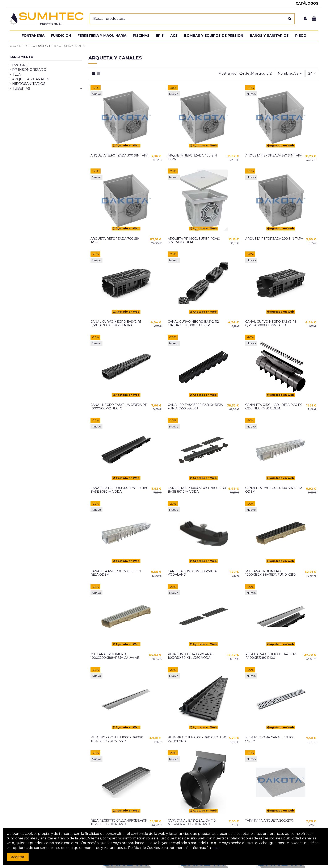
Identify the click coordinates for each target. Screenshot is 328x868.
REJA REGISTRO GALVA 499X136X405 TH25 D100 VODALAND (119, 822)
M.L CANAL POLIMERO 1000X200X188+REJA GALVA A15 (115, 656)
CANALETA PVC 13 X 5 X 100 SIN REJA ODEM (274, 490)
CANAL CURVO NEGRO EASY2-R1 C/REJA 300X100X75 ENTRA (116, 323)
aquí (216, 848)
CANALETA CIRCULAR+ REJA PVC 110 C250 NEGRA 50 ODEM (274, 407)
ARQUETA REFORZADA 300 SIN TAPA (119, 155)
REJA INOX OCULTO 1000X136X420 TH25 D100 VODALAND (117, 739)
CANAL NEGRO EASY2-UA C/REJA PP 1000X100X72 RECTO (119, 407)
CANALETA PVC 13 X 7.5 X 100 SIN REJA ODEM (116, 573)
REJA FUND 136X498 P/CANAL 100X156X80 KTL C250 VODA (191, 656)
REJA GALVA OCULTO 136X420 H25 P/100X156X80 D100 (271, 656)
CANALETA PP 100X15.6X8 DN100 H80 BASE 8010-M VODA (197, 490)
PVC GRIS (20, 65)
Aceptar (18, 857)
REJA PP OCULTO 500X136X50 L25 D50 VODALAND (197, 739)
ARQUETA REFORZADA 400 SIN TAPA (192, 157)
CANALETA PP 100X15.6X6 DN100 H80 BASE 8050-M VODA (119, 490)
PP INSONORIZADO (29, 70)
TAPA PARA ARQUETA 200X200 (269, 821)
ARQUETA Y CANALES (31, 79)
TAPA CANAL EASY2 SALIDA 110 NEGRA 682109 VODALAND (192, 822)
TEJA (16, 74)
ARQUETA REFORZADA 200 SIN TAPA (274, 239)
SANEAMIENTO (22, 57)
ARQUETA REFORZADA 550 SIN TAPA (274, 155)
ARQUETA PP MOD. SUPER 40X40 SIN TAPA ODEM (194, 240)
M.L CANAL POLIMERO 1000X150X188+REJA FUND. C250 (270, 573)
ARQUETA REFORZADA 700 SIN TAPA (115, 240)
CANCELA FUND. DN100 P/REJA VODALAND (192, 573)
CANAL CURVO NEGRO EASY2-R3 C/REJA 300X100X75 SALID (271, 323)
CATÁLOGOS (307, 3)
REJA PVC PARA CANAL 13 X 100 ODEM (270, 739)
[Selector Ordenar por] (290, 74)
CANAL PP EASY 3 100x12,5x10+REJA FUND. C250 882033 (195, 407)
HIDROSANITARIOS (29, 84)
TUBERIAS (21, 89)
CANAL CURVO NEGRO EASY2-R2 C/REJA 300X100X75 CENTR (193, 323)
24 (312, 73)
